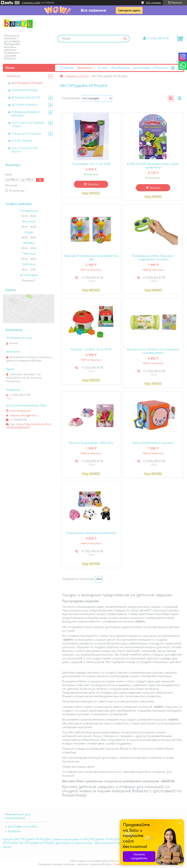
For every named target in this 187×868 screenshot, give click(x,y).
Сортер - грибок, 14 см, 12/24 (91, 349)
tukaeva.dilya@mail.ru (24, 416)
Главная (67, 68)
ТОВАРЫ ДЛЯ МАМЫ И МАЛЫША (26, 114)
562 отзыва (153, 3)
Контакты (120, 68)
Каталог (85, 68)
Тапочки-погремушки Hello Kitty (91, 443)
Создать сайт (31, 3)
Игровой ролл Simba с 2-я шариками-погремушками (153, 351)
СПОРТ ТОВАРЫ (22, 141)
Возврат (14, 831)
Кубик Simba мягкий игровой (153, 443)
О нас (102, 68)
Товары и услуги (77, 76)
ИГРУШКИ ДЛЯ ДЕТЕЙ (26, 98)
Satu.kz (114, 861)
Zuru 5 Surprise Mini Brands (25, 150)
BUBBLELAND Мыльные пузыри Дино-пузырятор (153, 166)
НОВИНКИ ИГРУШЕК (25, 90)
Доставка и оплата (22, 827)
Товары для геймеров (26, 134)
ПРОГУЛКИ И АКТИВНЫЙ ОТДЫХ (28, 125)
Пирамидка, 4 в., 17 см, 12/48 (91, 164)
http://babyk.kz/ (20, 411)
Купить (93, 184)
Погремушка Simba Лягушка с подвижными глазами (153, 258)
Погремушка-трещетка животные (91, 533)
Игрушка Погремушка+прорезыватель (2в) (91, 258)
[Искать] (125, 39)
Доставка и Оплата (150, 68)
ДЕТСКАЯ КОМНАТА (25, 105)
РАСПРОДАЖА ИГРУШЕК (27, 83)
